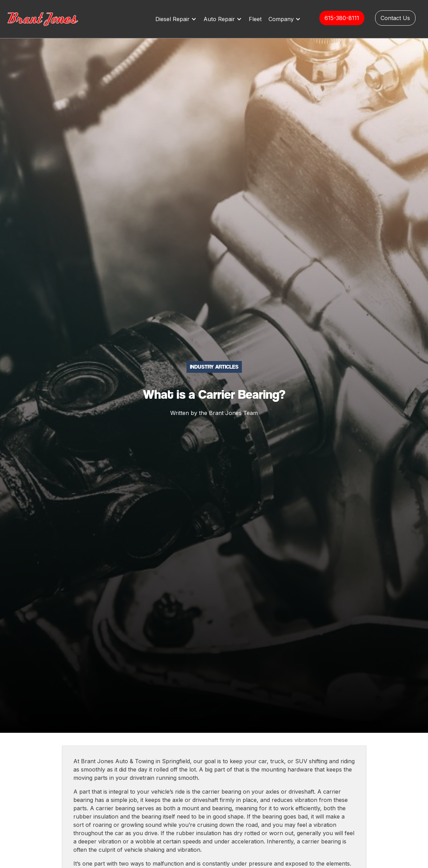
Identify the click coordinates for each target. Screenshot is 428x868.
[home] (50, 19)
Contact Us (395, 18)
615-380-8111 (342, 18)
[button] (178, 19)
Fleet (255, 19)
